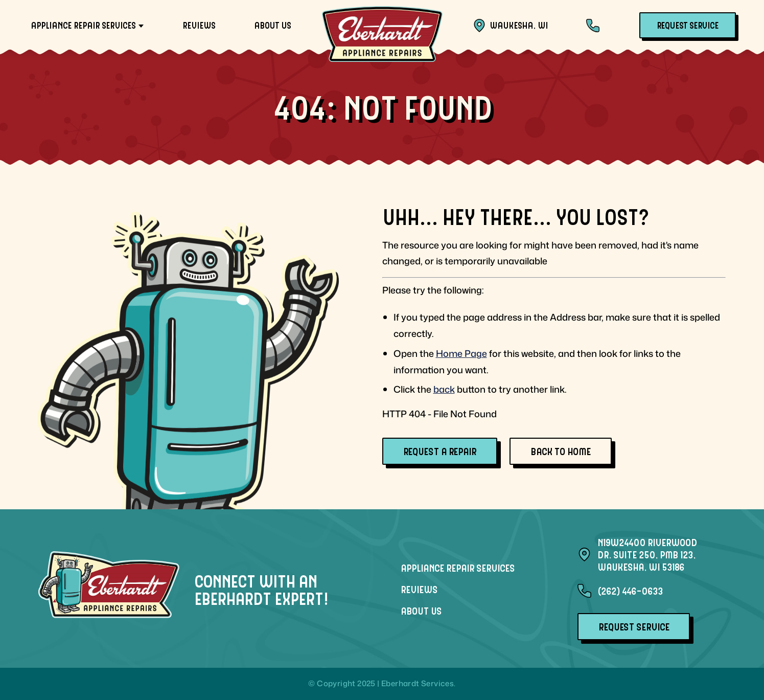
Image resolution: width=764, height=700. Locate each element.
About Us (272, 25)
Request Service (688, 25)
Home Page (461, 353)
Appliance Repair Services (83, 25)
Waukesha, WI (510, 26)
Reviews (199, 25)
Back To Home (561, 451)
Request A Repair (440, 451)
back (444, 389)
